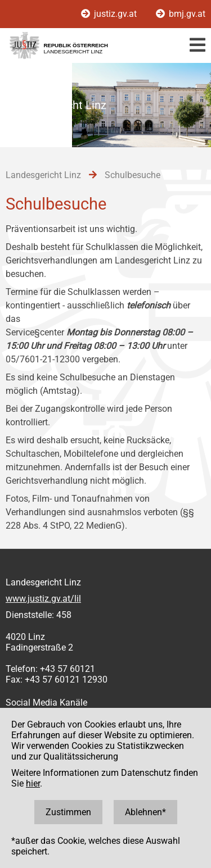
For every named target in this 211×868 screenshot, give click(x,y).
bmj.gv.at (181, 14)
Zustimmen (68, 812)
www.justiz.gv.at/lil (43, 599)
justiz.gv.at (110, 14)
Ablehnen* (145, 812)
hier (33, 783)
